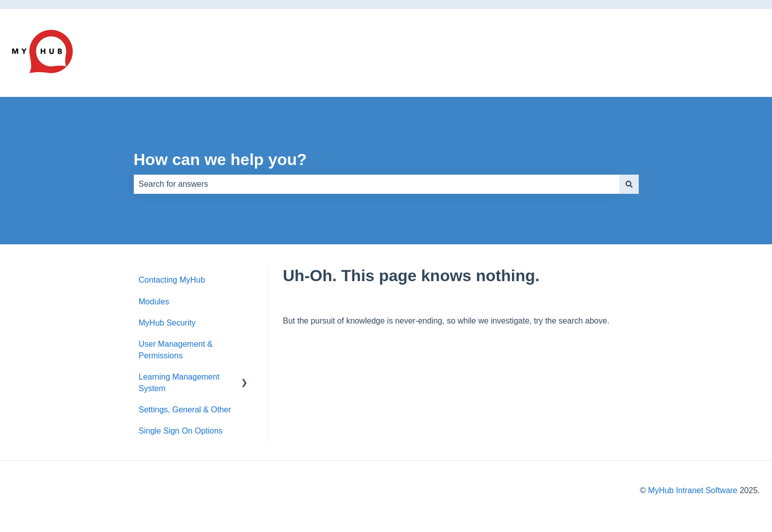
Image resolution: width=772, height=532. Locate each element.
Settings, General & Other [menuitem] (185, 410)
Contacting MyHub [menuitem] (172, 280)
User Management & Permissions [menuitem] (176, 350)
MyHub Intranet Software (693, 490)
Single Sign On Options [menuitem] (181, 431)
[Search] (629, 184)
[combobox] (377, 184)
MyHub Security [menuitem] (167, 323)
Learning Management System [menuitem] (179, 382)
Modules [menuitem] (154, 302)
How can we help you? (220, 159)
